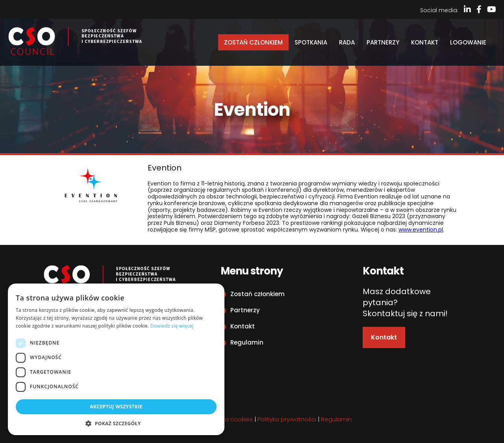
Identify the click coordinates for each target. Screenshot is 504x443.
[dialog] (116, 359)
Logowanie (468, 42)
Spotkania (311, 42)
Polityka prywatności (287, 419)
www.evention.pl (421, 230)
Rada (347, 42)
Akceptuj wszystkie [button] (116, 407)
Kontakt (425, 42)
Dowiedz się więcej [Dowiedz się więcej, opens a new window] (172, 326)
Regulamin (247, 342)
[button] (116, 423)
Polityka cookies (230, 419)
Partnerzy (383, 42)
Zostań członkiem (253, 42)
